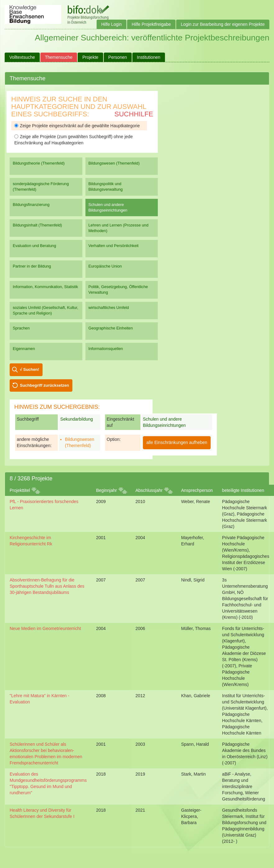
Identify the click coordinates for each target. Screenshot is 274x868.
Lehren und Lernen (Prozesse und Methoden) (119, 228)
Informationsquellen (106, 349)
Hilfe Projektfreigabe (151, 24)
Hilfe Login (112, 24)
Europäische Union (105, 266)
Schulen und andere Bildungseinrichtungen (108, 207)
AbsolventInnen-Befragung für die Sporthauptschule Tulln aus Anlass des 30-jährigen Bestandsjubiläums (47, 586)
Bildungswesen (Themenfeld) (114, 163)
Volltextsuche (22, 57)
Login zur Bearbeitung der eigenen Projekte (223, 24)
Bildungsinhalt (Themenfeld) (37, 225)
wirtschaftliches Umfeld (109, 308)
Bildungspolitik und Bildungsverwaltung (106, 187)
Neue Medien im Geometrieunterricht (45, 628)
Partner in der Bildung (32, 266)
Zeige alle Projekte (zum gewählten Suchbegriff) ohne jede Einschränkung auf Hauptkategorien (73, 140)
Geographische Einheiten (111, 328)
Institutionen (149, 57)
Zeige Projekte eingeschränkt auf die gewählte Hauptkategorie (77, 126)
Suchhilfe (134, 114)
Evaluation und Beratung (34, 246)
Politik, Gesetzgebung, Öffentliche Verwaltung (118, 289)
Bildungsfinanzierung (31, 205)
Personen (118, 57)
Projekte (90, 57)
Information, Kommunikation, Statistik (45, 287)
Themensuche (59, 57)
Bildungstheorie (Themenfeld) (39, 163)
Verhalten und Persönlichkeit (114, 246)
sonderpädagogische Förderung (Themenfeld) (41, 187)
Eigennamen (24, 349)
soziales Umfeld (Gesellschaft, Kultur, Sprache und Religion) (46, 310)
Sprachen (21, 328)
